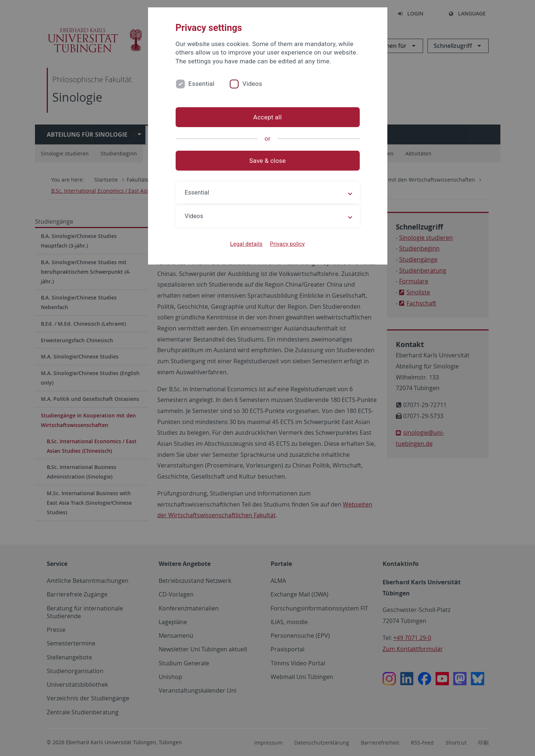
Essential (202, 84)
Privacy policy (287, 244)
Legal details (246, 244)
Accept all (267, 117)
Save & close (267, 161)
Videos (252, 84)
